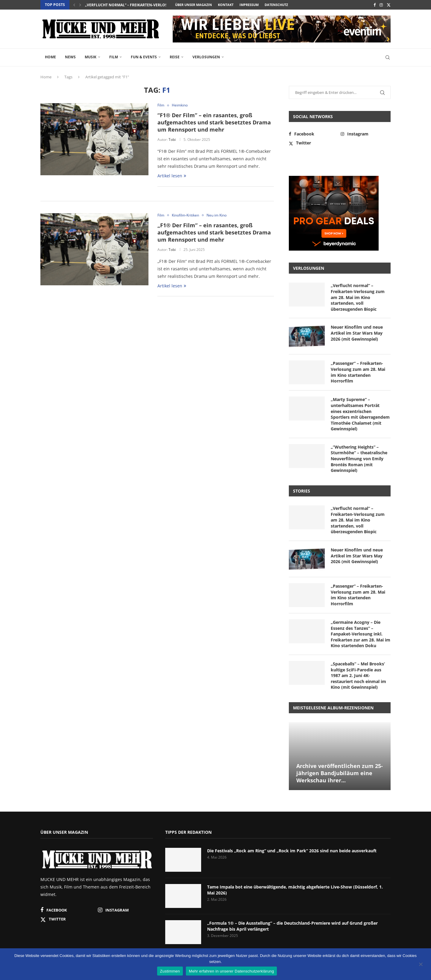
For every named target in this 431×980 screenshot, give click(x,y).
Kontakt (226, 5)
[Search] (388, 57)
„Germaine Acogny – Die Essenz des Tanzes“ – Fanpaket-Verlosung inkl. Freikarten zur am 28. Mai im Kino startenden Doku (361, 634)
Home (50, 57)
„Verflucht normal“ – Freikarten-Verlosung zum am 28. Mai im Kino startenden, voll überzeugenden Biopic (358, 297)
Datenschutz (276, 5)
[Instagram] (381, 5)
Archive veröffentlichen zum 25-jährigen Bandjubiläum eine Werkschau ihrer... (340, 773)
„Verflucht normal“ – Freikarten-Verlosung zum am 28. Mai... (146, 5)
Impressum (249, 5)
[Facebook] (375, 5)
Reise (175, 57)
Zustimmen (170, 971)
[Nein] (421, 965)
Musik (91, 57)
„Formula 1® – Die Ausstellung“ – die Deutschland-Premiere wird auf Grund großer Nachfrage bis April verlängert (292, 926)
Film (114, 57)
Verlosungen (206, 57)
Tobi (172, 140)
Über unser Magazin (194, 5)
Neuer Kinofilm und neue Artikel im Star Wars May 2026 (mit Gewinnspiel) (357, 333)
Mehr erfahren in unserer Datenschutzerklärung (231, 971)
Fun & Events (144, 57)
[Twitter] (389, 5)
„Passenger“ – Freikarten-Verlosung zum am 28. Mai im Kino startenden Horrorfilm (358, 372)
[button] (74, 5)
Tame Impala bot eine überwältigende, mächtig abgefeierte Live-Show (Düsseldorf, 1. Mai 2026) (295, 890)
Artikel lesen (172, 176)
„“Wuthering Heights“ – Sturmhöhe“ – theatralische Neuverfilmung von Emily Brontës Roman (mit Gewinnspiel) (359, 459)
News (70, 57)
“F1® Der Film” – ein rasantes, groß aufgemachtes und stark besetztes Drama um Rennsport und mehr (214, 122)
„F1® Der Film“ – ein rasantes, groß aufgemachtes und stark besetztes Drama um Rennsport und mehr (214, 233)
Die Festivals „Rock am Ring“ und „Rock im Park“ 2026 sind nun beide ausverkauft (292, 851)
